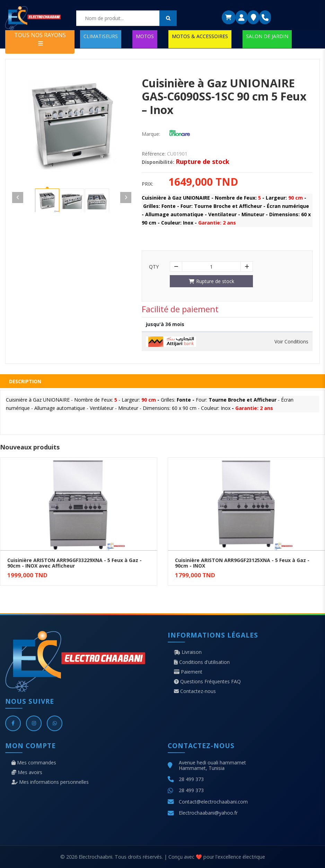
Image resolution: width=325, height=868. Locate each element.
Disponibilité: (158, 162)
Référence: (154, 154)
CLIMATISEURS (101, 36)
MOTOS (145, 36)
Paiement (188, 672)
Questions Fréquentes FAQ (207, 682)
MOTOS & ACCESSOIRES (200, 36)
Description (25, 381)
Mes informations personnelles (50, 782)
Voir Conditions (291, 342)
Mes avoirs (27, 772)
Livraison (188, 652)
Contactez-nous (195, 691)
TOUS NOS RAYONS (40, 39)
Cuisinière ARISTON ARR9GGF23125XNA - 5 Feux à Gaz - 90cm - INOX (242, 563)
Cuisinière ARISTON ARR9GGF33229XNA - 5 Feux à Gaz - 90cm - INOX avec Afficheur (74, 563)
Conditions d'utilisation (202, 662)
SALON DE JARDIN (267, 36)
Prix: (147, 184)
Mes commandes (34, 763)
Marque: (151, 134)
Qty (154, 267)
